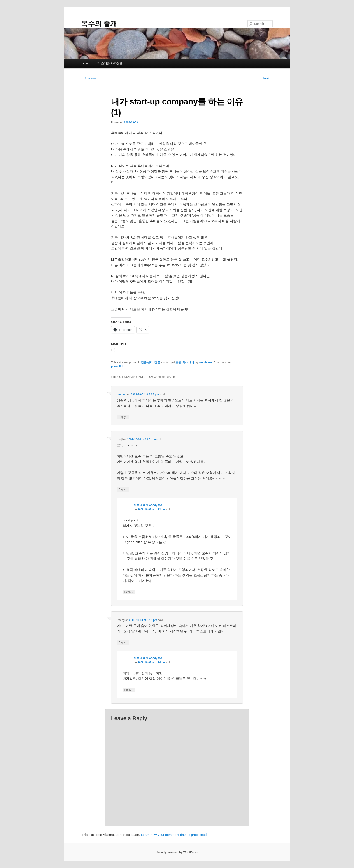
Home (86, 63)
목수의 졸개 (99, 24)
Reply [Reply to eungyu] (123, 417)
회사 (185, 362)
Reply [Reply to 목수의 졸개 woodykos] (129, 592)
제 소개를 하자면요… (111, 63)
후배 (192, 362)
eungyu (122, 395)
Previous (89, 78)
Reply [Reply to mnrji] (123, 490)
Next (268, 78)
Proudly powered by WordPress (177, 852)
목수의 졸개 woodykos (148, 505)
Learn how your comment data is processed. (174, 835)
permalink (118, 367)
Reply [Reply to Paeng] (123, 643)
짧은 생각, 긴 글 (151, 362)
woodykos (206, 362)
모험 (178, 362)
